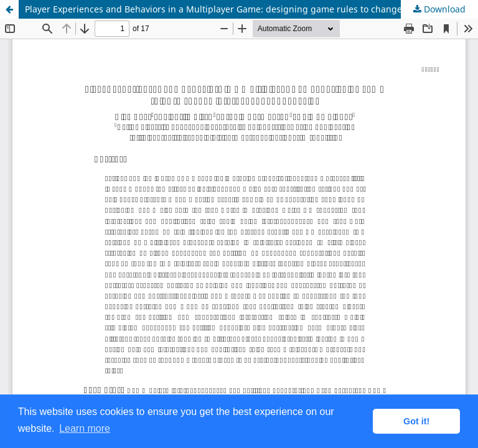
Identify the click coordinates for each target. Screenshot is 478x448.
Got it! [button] (416, 421)
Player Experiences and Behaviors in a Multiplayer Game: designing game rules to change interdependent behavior (251, 9)
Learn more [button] (85, 428)
